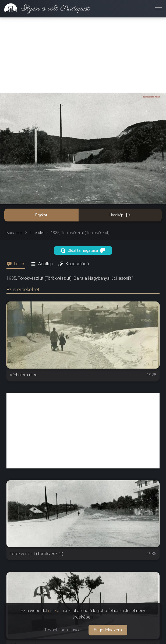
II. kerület (37, 233)
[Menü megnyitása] (158, 9)
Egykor (41, 215)
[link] (45, 9)
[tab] (17, 264)
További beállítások (63, 630)
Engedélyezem (108, 630)
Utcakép (120, 215)
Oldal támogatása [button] (83, 250)
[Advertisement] (83, 55)
